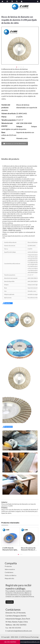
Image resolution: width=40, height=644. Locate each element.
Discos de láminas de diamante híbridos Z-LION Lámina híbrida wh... (28, 549)
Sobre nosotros (10, 569)
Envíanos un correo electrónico (16, 143)
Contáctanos (9, 572)
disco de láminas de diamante (23, 188)
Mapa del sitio (9, 578)
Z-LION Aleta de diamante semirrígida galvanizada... (10, 549)
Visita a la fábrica (11, 575)
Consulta (10, 602)
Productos (8, 566)
